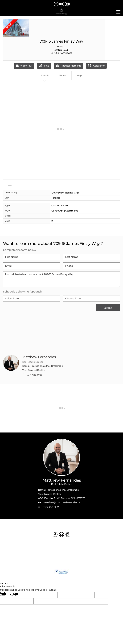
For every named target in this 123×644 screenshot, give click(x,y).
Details (45, 76)
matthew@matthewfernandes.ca (62, 502)
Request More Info (69, 66)
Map (44, 66)
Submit (108, 308)
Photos (63, 76)
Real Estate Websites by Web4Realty (53, 543)
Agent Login (83, 543)
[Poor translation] (14, 594)
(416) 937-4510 (34, 375)
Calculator (96, 66)
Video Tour (24, 66)
